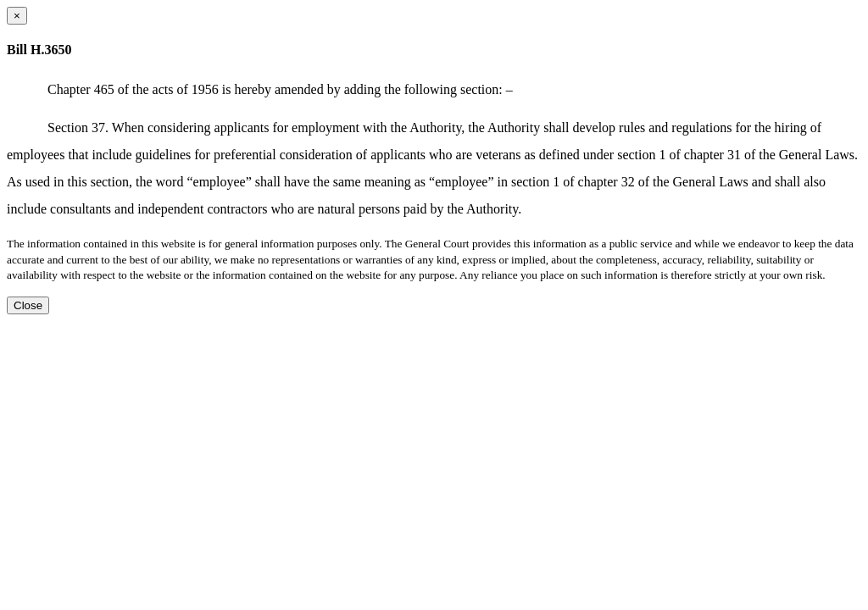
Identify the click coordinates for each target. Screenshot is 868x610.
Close (28, 305)
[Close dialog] (17, 16)
